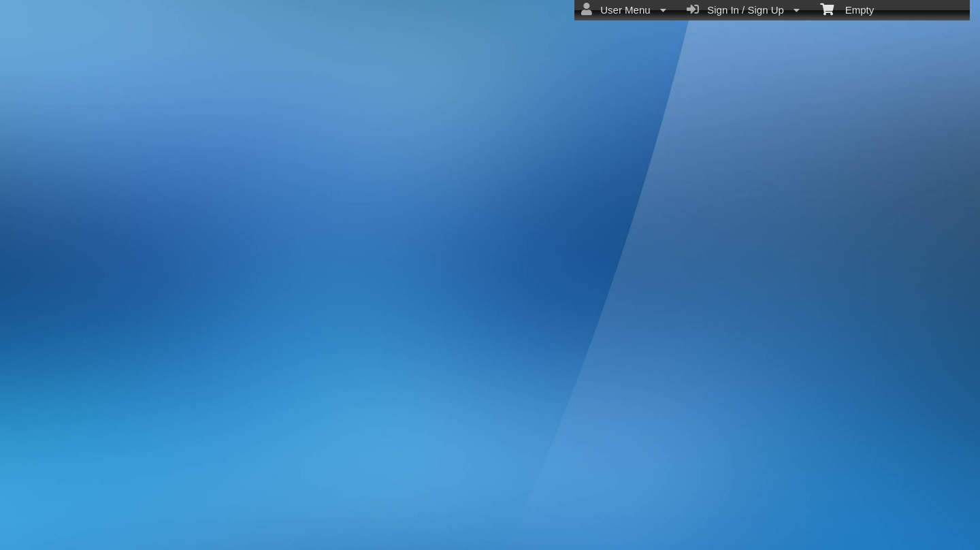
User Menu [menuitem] (624, 10)
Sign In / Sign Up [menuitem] (743, 10)
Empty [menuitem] (847, 9)
